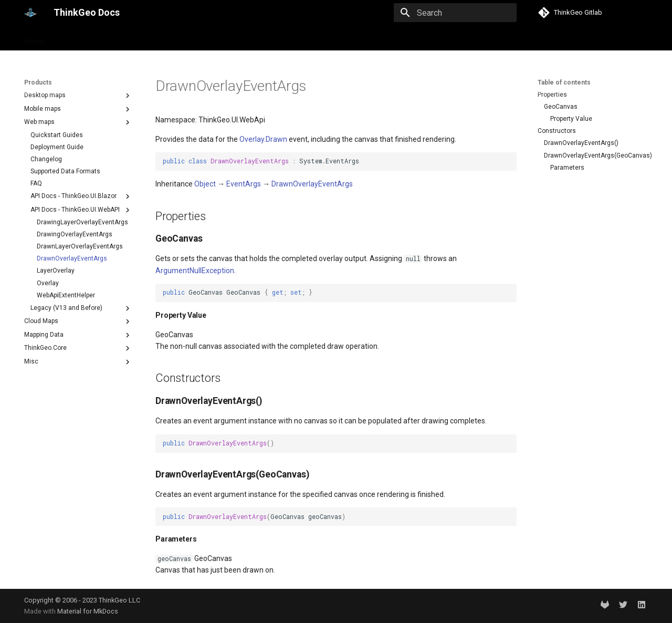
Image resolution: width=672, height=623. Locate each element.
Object (205, 184)
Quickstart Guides (57, 135)
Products (73, 38)
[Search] (455, 13)
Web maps (78, 122)
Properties (552, 95)
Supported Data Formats (65, 171)
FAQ (36, 183)
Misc (78, 362)
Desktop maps (78, 96)
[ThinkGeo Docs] (30, 13)
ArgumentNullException (195, 271)
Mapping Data (78, 335)
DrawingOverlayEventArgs (75, 234)
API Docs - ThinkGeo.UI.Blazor (81, 196)
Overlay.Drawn (263, 139)
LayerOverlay (56, 271)
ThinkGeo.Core (78, 348)
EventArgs (244, 184)
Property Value (571, 119)
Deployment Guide (57, 147)
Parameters (567, 168)
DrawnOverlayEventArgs (72, 258)
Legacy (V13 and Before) (81, 308)
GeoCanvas (561, 107)
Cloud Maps (78, 321)
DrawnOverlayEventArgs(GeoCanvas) (595, 155)
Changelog (46, 159)
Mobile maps (78, 109)
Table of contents (564, 82)
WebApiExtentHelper (66, 295)
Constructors (557, 131)
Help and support (129, 38)
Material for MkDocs (88, 611)
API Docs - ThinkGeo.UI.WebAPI (81, 210)
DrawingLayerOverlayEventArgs (82, 222)
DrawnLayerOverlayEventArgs (80, 246)
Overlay (48, 283)
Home (34, 38)
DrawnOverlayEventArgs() (581, 143)
